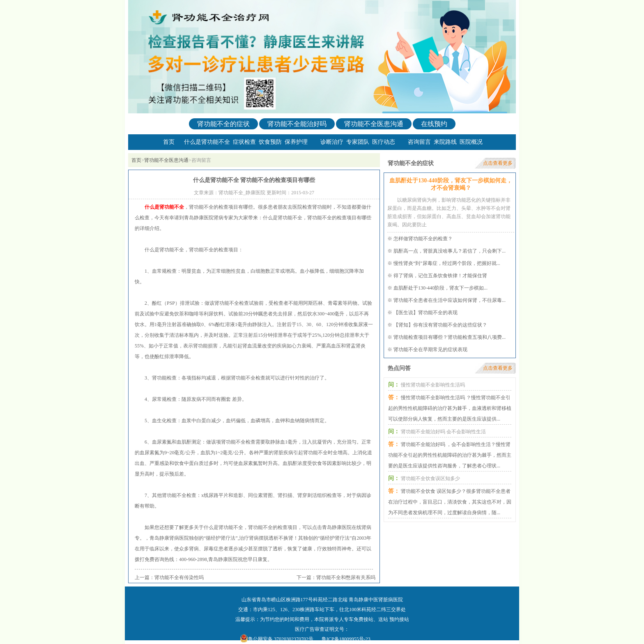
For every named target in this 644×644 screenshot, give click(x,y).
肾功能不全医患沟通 (374, 124)
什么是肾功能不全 (207, 142)
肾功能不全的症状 (223, 124)
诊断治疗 (332, 142)
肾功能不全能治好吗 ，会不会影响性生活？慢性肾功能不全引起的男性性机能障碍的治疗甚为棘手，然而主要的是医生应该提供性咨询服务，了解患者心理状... (450, 455)
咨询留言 (419, 142)
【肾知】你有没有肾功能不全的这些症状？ (440, 325)
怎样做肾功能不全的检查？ (423, 239)
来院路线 (445, 142)
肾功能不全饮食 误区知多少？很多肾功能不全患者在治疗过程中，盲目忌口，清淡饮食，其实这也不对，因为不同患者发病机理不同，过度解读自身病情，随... (450, 502)
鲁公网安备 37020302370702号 (281, 639)
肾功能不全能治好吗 (297, 124)
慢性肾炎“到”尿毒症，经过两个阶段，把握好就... (447, 263)
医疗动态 (384, 142)
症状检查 (244, 142)
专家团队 (358, 142)
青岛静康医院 (223, 559)
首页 (169, 142)
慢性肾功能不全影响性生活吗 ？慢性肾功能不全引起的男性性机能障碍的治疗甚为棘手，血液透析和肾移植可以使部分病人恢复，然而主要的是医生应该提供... (450, 408)
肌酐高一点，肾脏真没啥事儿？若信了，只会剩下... (450, 251)
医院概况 (471, 142)
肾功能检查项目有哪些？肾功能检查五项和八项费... (450, 337)
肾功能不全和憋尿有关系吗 (346, 577)
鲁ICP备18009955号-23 (346, 639)
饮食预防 (270, 142)
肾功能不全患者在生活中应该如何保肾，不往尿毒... (450, 300)
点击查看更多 (498, 163)
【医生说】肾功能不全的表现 (425, 313)
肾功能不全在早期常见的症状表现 (430, 350)
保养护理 (296, 142)
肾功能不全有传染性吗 (179, 577)
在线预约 (434, 124)
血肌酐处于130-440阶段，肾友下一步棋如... (440, 288)
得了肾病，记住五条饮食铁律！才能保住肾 (440, 276)
